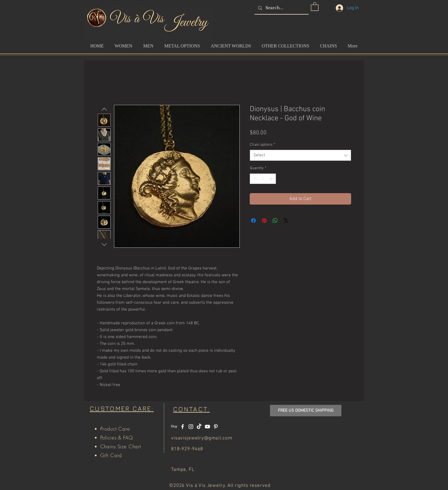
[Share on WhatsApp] (275, 221)
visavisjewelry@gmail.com (202, 438)
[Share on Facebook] (253, 221)
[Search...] (281, 8)
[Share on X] (286, 221)
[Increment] (272, 179)
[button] (315, 6)
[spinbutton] (263, 179)
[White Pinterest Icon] (216, 427)
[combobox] (300, 155)
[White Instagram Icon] (191, 427)
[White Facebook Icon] (183, 427)
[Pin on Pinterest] (264, 221)
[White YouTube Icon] (207, 427)
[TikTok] (199, 427)
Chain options (262, 145)
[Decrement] (254, 179)
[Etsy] (174, 427)
